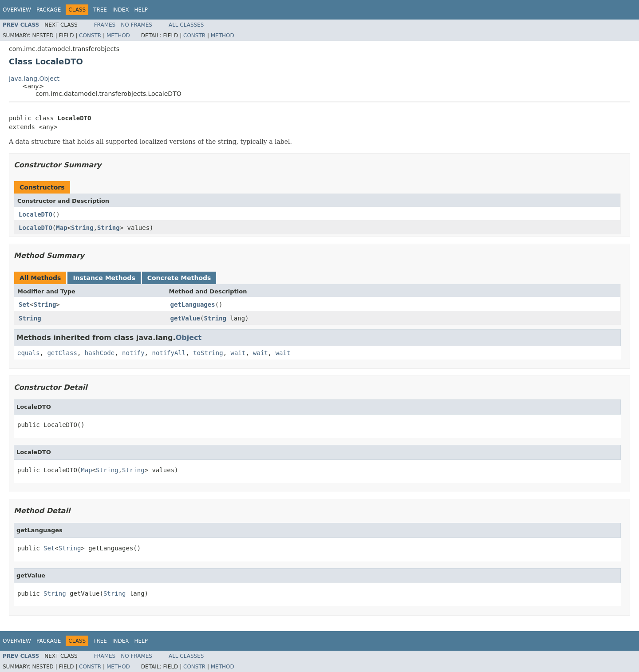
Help (141, 10)
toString (208, 353)
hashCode (100, 353)
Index (121, 10)
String (82, 228)
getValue (185, 318)
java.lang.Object (34, 79)
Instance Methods (104, 278)
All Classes (186, 25)
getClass (62, 353)
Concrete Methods (179, 278)
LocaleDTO (35, 214)
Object (189, 338)
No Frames (136, 25)
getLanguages (193, 304)
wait (238, 353)
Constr (90, 36)
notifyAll (169, 353)
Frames (105, 25)
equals (29, 353)
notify (133, 353)
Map (61, 228)
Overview (17, 10)
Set (24, 304)
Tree (100, 10)
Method (118, 36)
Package (49, 10)
